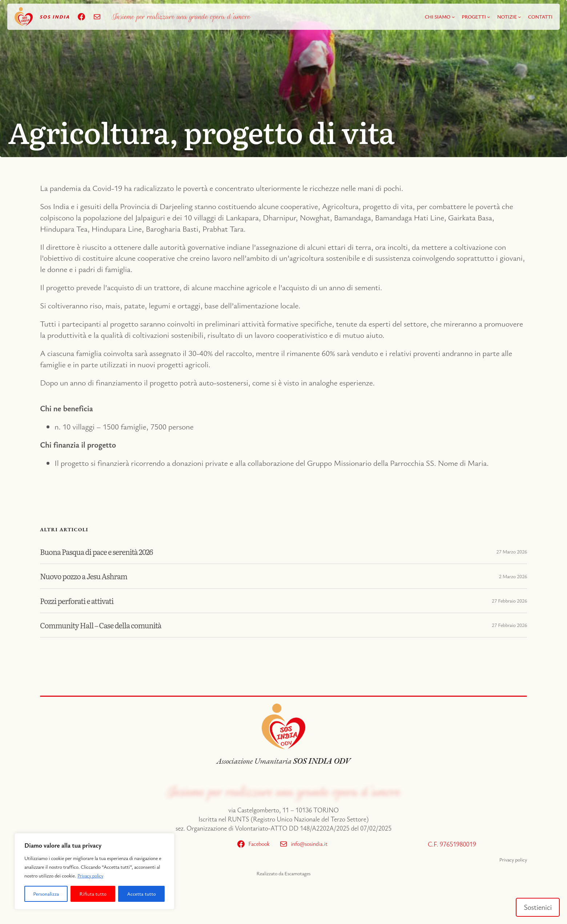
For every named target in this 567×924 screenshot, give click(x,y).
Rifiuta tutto (93, 894)
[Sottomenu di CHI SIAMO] (453, 17)
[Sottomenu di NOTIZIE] (519, 17)
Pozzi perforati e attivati (81, 601)
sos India (55, 17)
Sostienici (536, 906)
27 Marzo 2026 (512, 551)
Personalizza (46, 894)
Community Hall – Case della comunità (107, 625)
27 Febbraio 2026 (509, 601)
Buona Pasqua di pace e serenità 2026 (102, 552)
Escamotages (297, 873)
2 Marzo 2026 (513, 576)
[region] (94, 871)
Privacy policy (91, 875)
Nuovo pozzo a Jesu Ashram (88, 576)
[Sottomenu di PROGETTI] (488, 17)
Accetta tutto (141, 894)
